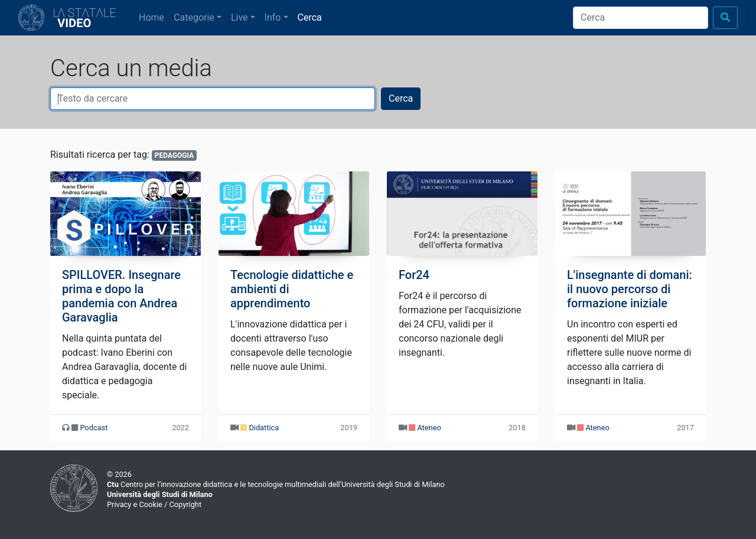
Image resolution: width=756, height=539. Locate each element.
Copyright (185, 504)
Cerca (310, 17)
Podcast (94, 428)
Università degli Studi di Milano (160, 494)
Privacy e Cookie (135, 504)
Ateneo (429, 428)
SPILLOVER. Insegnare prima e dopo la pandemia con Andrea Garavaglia (121, 296)
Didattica (264, 428)
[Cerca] (641, 18)
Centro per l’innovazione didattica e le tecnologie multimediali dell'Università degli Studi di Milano (276, 484)
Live (239, 17)
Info (273, 17)
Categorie (194, 17)
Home (154, 17)
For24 (414, 275)
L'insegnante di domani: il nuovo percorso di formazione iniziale (630, 289)
